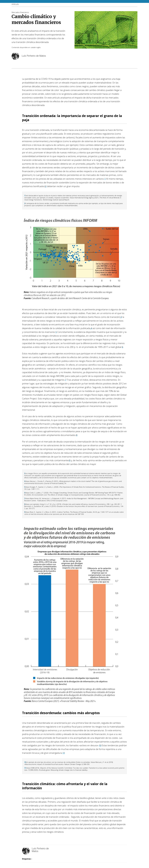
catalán (33, 47)
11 (64, 753)
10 (100, 745)
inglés (39, 47)
